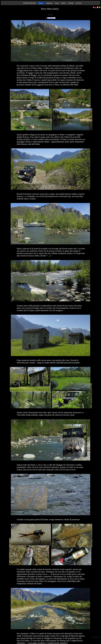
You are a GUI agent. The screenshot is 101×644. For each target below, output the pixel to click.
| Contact (96, 637)
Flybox (64, 3)
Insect (57, 3)
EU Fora (79, 3)
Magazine (49, 3)
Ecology (71, 3)
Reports (41, 3)
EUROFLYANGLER (30, 3)
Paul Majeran (51, 18)
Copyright (93, 637)
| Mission (99, 637)
